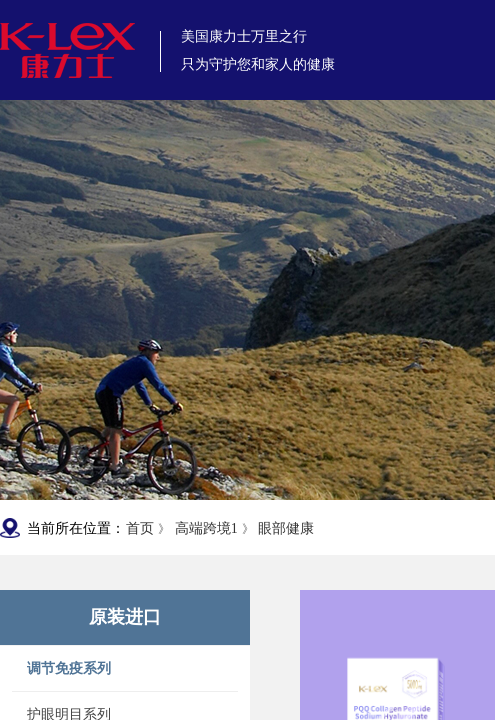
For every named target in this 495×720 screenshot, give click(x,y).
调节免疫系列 (69, 668)
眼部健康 (286, 528)
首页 (140, 528)
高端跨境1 (206, 528)
